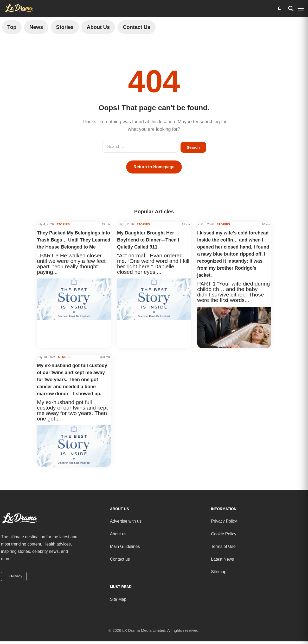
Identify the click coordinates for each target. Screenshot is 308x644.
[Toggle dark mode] (279, 9)
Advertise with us (126, 521)
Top (12, 27)
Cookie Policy (224, 534)
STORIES (63, 224)
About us (118, 534)
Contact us (120, 559)
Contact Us (137, 27)
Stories (65, 27)
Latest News (222, 559)
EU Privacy (14, 576)
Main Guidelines (125, 546)
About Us (98, 27)
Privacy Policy (224, 521)
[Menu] (301, 9)
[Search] (291, 9)
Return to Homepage (154, 167)
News (36, 27)
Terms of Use (223, 546)
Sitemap (219, 572)
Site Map (118, 599)
